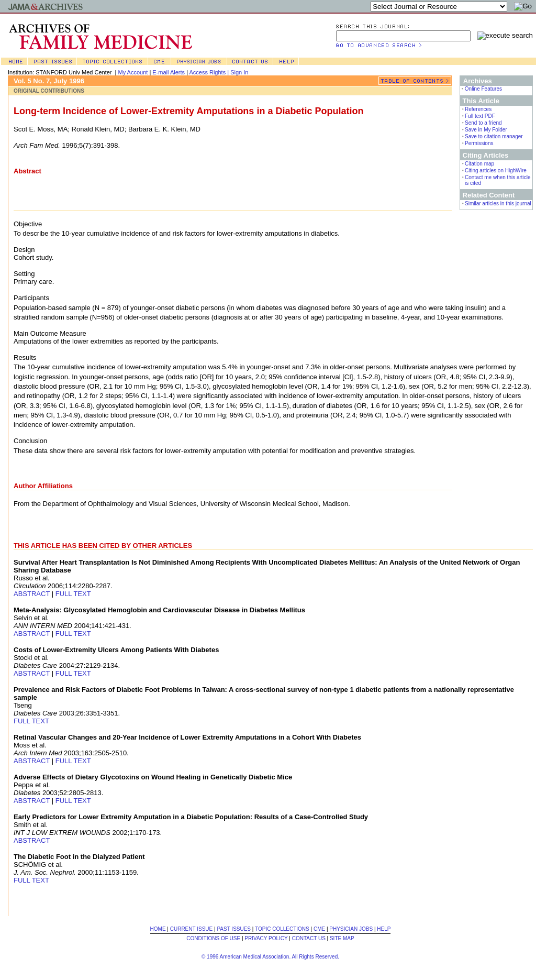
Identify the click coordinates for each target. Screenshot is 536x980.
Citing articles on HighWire (496, 170)
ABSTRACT (32, 594)
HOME (158, 929)
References (478, 109)
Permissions (479, 143)
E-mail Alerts (169, 72)
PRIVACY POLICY (266, 938)
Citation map (479, 164)
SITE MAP (342, 938)
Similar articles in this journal (498, 203)
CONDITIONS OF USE (213, 938)
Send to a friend (483, 123)
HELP (384, 929)
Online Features (483, 89)
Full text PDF (480, 116)
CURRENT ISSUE (192, 929)
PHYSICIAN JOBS (351, 929)
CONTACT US (309, 938)
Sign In (239, 72)
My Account (133, 72)
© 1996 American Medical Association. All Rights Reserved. (270, 957)
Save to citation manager (494, 136)
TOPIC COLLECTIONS (282, 929)
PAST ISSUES (234, 929)
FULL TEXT (73, 594)
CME (319, 929)
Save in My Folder (486, 130)
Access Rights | (210, 72)
